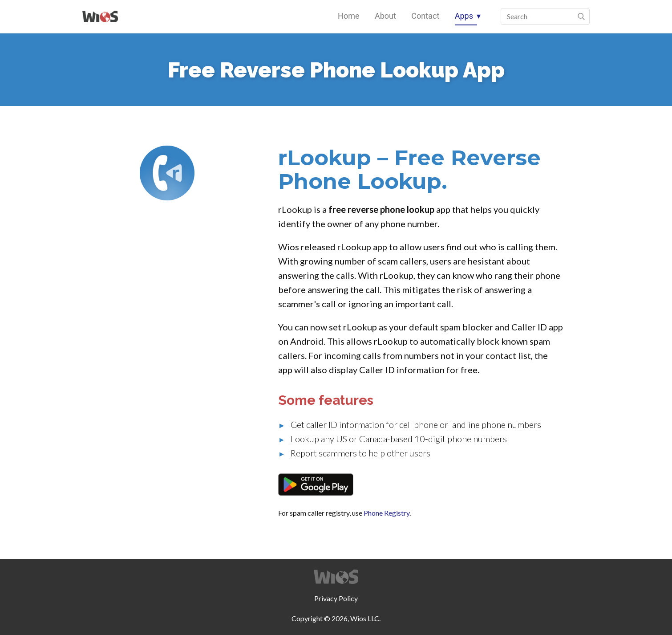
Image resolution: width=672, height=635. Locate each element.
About (385, 16)
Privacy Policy (336, 598)
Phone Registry (387, 513)
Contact (425, 16)
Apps (464, 16)
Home (348, 16)
